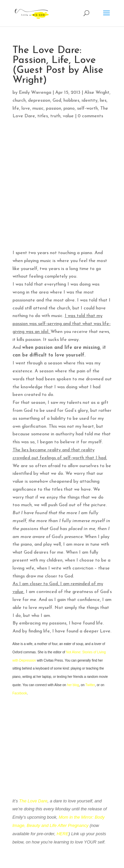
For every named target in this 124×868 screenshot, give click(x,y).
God (57, 101)
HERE (62, 834)
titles (43, 116)
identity (90, 101)
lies (103, 101)
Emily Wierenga (35, 93)
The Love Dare (33, 801)
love (26, 108)
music (38, 108)
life (16, 108)
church (19, 101)
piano (69, 108)
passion (54, 108)
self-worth (87, 108)
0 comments (90, 116)
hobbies (71, 101)
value (68, 116)
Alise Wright (97, 93)
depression (39, 101)
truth (55, 116)
